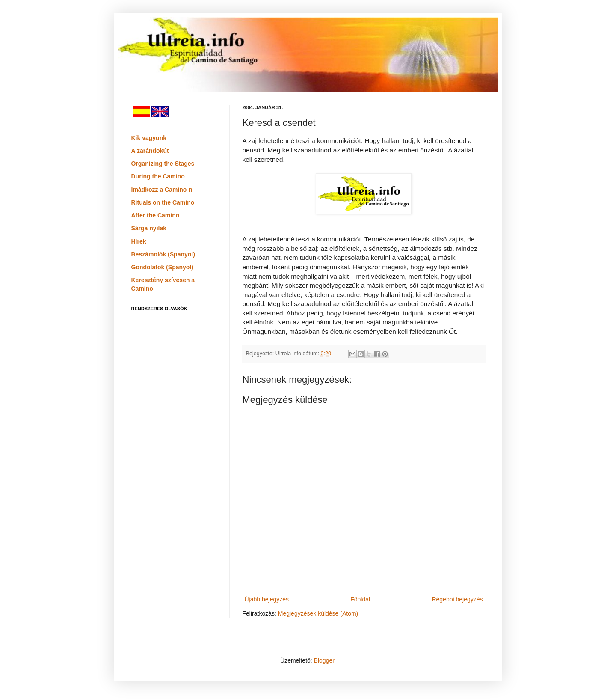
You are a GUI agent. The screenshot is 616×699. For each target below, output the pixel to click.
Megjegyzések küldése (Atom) (318, 613)
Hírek (139, 241)
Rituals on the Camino (163, 202)
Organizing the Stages (163, 164)
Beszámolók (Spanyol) (163, 254)
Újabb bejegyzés (267, 599)
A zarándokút (150, 151)
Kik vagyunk (149, 138)
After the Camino (155, 215)
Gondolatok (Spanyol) (162, 267)
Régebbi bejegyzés (457, 599)
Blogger (324, 660)
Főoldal (360, 599)
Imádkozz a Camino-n (162, 190)
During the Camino (158, 176)
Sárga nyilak (149, 228)
